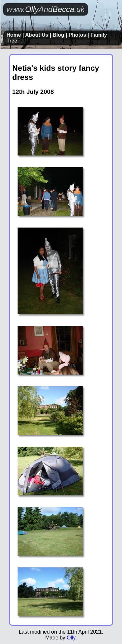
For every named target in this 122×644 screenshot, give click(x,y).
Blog (59, 35)
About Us (37, 35)
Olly (71, 638)
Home (14, 35)
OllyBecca (46, 9)
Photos (77, 35)
